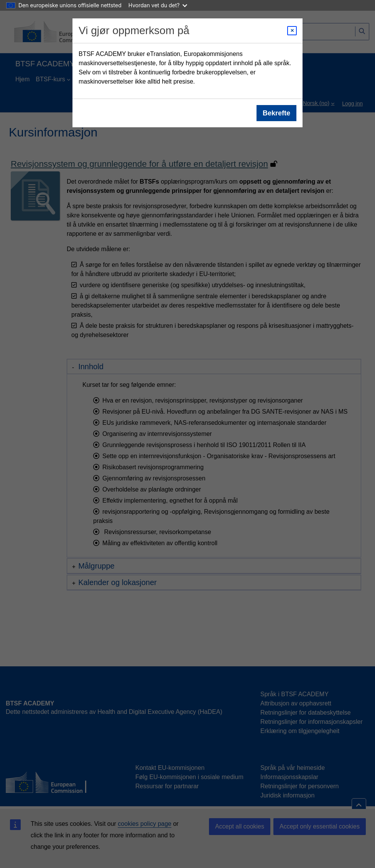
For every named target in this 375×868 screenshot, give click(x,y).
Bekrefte (276, 113)
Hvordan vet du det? (158, 5)
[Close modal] (292, 31)
